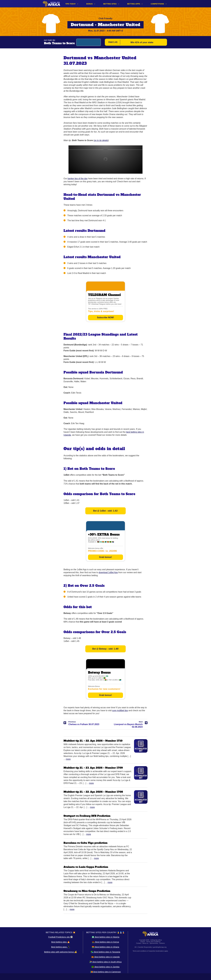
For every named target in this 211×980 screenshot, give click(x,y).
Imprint (143, 942)
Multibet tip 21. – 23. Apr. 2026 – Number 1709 (93, 768)
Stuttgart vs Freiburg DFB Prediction (87, 816)
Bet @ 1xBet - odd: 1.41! (105, 511)
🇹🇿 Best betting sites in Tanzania (105, 952)
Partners (162, 943)
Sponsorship (154, 943)
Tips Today (71, 4)
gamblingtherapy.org (160, 947)
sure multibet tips (120, 710)
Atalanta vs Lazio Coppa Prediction (86, 867)
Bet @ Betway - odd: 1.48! (105, 649)
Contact (139, 943)
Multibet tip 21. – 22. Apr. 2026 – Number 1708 (93, 792)
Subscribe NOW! (105, 318)
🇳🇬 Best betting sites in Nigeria (106, 937)
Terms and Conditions (153, 942)
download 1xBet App (108, 572)
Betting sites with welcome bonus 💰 (61, 952)
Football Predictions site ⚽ (61, 937)
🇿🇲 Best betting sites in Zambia (105, 967)
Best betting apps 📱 (60, 947)
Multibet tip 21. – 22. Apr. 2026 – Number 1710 (93, 741)
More (68, 759)
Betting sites (110, 4)
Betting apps (134, 4)
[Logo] (52, 4)
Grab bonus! (105, 557)
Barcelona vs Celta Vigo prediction (86, 843)
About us (145, 943)
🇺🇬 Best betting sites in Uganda (105, 957)
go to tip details (101, 140)
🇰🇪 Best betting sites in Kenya (105, 942)
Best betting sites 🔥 (60, 942)
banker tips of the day (78, 179)
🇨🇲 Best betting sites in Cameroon (105, 972)
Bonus (90, 4)
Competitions (157, 4)
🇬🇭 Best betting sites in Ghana (105, 947)
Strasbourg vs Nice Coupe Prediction (87, 891)
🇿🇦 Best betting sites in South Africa (105, 962)
